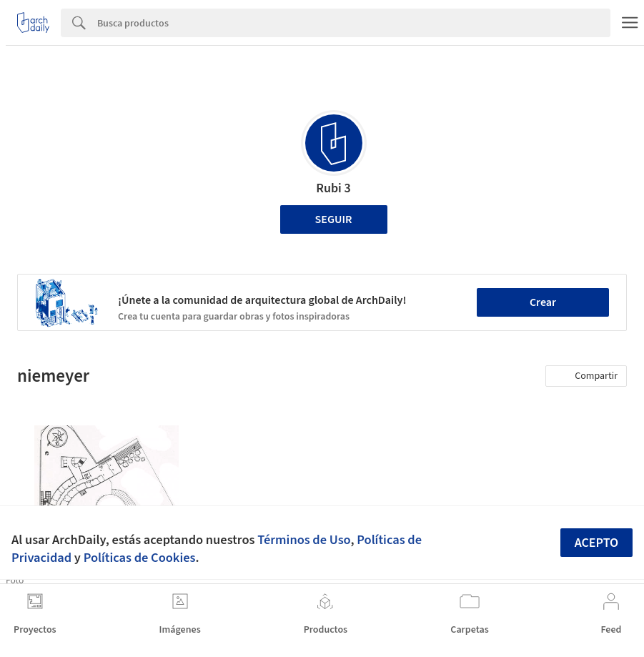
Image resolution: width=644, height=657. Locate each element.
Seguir (334, 219)
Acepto (597, 543)
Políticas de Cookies (140, 558)
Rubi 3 (333, 188)
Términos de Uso (304, 540)
